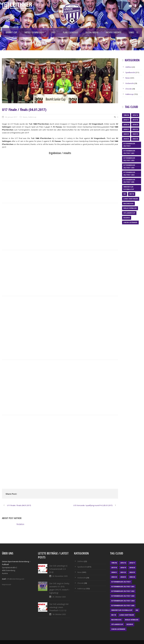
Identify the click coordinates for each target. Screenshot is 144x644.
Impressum (7, 584)
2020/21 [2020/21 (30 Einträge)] (126, 129)
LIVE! (53, 32)
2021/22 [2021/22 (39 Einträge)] (135, 129)
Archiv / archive (114, 32)
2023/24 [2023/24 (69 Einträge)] (135, 134)
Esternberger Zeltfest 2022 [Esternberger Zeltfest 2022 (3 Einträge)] (129, 159)
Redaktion (20, 524)
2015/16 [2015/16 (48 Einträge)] (135, 115)
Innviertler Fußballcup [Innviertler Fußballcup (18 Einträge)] (129, 188)
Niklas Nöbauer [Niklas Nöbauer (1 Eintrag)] (130, 208)
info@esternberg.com (15, 579)
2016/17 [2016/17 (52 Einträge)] (126, 120)
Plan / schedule (70, 32)
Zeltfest (129, 67)
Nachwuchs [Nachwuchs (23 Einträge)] (128, 203)
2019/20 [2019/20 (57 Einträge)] (135, 125)
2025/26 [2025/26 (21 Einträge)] (135, 139)
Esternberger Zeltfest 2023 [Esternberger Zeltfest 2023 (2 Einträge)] (129, 166)
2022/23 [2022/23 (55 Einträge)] (126, 134)
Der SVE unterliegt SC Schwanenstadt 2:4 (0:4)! (59, 569)
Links (131, 32)
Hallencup (32, 117)
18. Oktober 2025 (59, 614)
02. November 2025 (60, 576)
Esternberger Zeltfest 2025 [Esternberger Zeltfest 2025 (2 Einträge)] (129, 181)
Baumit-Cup (11, 32)
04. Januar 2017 (11, 117)
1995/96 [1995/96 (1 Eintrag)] (126, 115)
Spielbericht (130, 72)
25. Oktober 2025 (59, 597)
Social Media (92, 32)
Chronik (129, 89)
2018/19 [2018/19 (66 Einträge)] (126, 125)
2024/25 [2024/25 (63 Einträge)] (126, 139)
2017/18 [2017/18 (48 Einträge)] (135, 120)
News (25, 117)
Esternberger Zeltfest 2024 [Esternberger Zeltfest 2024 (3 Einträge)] (129, 174)
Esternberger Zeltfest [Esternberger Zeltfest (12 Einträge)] (129, 145)
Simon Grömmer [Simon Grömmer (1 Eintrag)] (130, 222)
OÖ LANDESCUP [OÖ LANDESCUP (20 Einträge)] (129, 213)
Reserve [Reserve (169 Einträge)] (127, 218)
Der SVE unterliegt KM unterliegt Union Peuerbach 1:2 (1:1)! (59, 607)
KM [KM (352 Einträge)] (125, 194)
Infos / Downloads (34, 32)
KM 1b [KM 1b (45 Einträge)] (132, 194)
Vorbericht (130, 83)
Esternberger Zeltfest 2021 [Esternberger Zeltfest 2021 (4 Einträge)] (129, 152)
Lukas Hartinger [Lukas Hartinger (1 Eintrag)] (131, 199)
